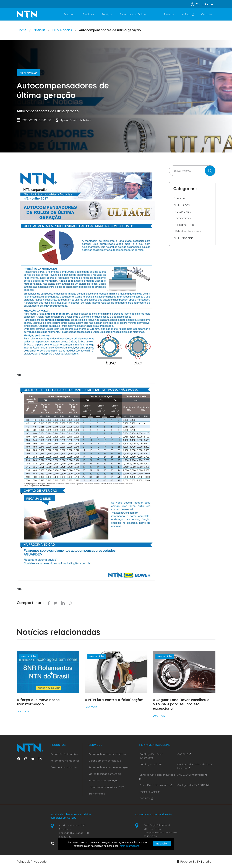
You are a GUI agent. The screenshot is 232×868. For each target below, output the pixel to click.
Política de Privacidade (32, 862)
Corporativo (182, 218)
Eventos (179, 198)
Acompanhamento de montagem (109, 767)
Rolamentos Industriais (64, 767)
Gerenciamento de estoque (105, 761)
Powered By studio (194, 862)
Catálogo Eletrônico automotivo (151, 756)
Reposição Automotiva (64, 754)
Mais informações (130, 846)
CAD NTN (146, 798)
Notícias (39, 30)
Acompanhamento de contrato (107, 754)
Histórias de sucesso (188, 231)
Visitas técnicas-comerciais (105, 774)
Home (22, 30)
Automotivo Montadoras (65, 761)
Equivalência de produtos (156, 785)
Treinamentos (97, 794)
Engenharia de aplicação (104, 780)
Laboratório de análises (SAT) (106, 787)
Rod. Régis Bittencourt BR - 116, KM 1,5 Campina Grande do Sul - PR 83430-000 (161, 831)
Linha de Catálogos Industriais (157, 776)
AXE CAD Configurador (192, 775)
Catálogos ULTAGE (151, 764)
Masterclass (182, 211)
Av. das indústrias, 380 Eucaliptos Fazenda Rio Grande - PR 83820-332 (74, 831)
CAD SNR (184, 754)
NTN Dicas (182, 205)
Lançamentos (184, 225)
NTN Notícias (62, 30)
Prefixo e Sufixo (150, 792)
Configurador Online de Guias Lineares (195, 766)
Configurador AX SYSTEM (193, 785)
